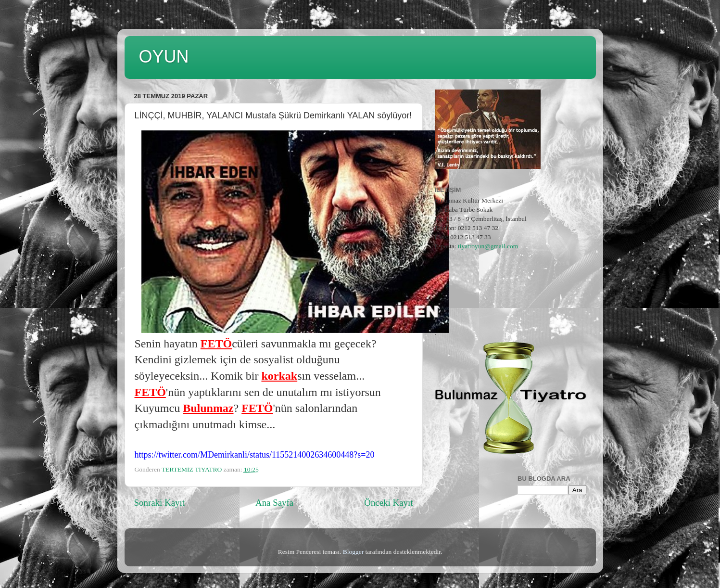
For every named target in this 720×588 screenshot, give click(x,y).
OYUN (164, 57)
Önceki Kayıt (388, 503)
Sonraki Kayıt (159, 503)
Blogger (354, 552)
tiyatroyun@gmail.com (488, 246)
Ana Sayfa (274, 503)
